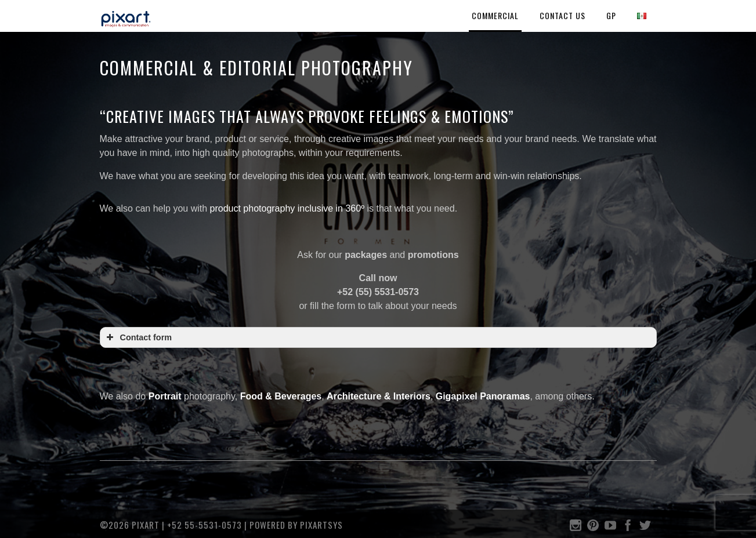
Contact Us (563, 15)
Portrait (165, 396)
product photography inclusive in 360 (286, 208)
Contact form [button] (138, 337)
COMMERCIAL (495, 15)
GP (611, 15)
